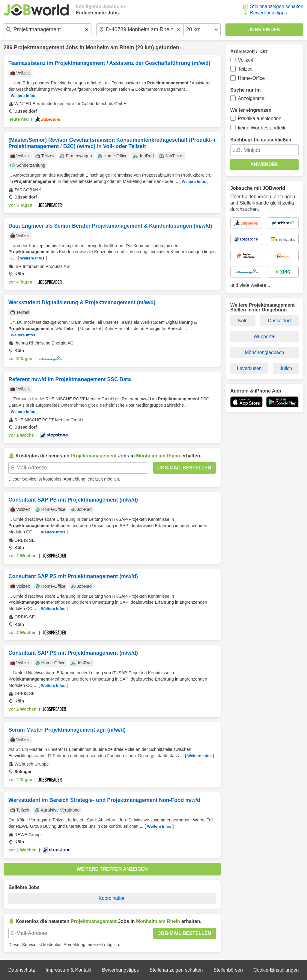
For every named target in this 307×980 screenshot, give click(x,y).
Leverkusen (249, 368)
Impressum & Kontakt (69, 970)
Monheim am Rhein (110, 47)
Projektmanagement (39, 47)
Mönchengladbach (265, 352)
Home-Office (252, 78)
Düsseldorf (279, 321)
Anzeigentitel (252, 98)
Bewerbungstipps (268, 13)
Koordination (112, 898)
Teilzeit (245, 69)
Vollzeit (246, 60)
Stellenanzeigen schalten (277, 6)
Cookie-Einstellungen (276, 970)
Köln (243, 321)
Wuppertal (265, 337)
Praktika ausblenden (260, 118)
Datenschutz (21, 970)
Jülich (286, 368)
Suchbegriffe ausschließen (261, 140)
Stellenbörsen (228, 970)
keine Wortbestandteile (262, 128)
